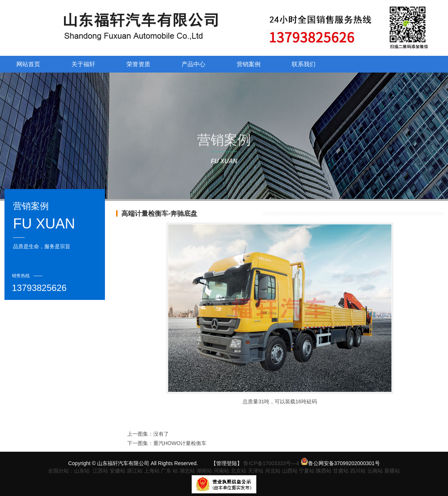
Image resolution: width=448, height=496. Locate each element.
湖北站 (187, 471)
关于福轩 (83, 64)
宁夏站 (307, 471)
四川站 (358, 471)
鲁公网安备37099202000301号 (340, 463)
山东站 (82, 471)
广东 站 (169, 471)
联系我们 (304, 64)
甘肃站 (341, 471)
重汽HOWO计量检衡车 (180, 443)
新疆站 (392, 471)
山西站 (291, 471)
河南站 (221, 471)
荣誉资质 (138, 64)
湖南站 (204, 471)
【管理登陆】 (227, 463)
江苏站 (100, 471)
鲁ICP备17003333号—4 (271, 463)
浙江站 (135, 471)
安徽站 (118, 471)
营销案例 (249, 64)
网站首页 (28, 64)
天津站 (256, 471)
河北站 (273, 471)
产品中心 (193, 64)
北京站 (239, 471)
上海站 (152, 471)
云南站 (375, 471)
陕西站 (324, 471)
